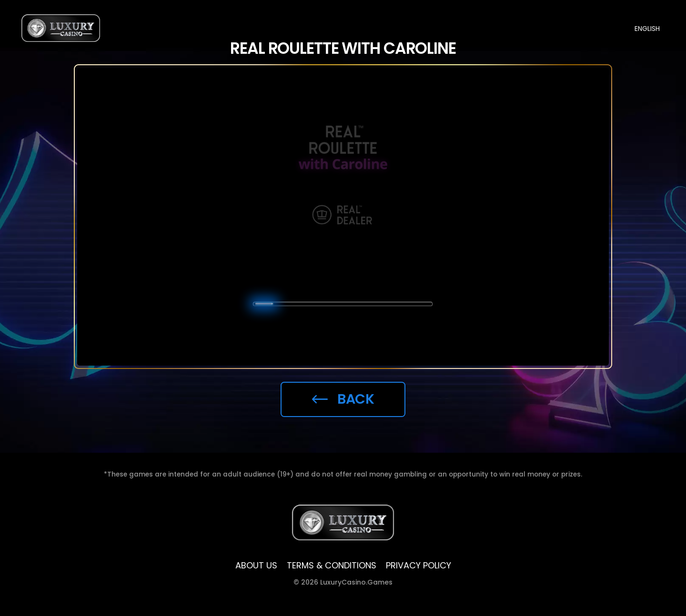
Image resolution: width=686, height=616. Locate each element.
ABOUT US (256, 566)
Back (343, 399)
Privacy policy (419, 566)
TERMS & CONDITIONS (332, 566)
